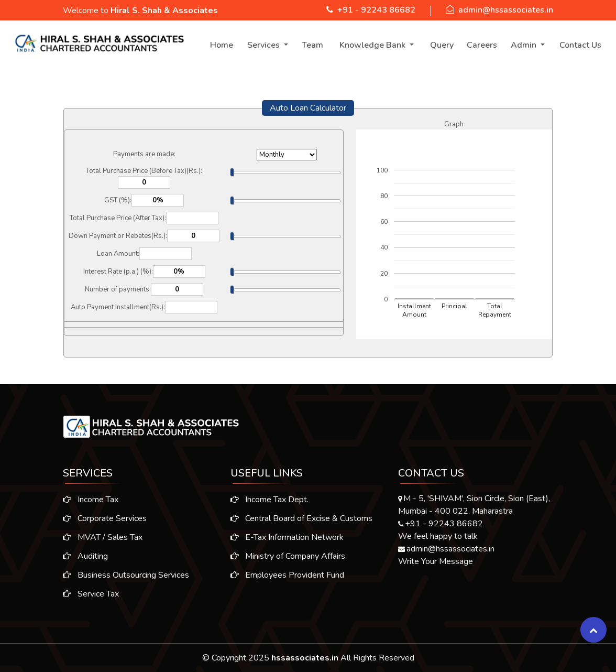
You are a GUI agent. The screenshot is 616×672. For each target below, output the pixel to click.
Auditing (82, 556)
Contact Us (580, 45)
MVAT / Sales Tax (100, 537)
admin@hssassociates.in (506, 10)
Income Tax (87, 500)
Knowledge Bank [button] (373, 45)
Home (222, 45)
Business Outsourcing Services (123, 575)
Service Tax (88, 594)
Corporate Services (102, 518)
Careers (482, 45)
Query (442, 45)
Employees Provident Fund (287, 578)
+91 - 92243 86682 (376, 10)
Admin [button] (525, 45)
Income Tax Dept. (269, 503)
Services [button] (265, 45)
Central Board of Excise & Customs (301, 522)
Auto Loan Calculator (308, 108)
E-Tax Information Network (287, 540)
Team (312, 45)
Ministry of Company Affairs (288, 559)
